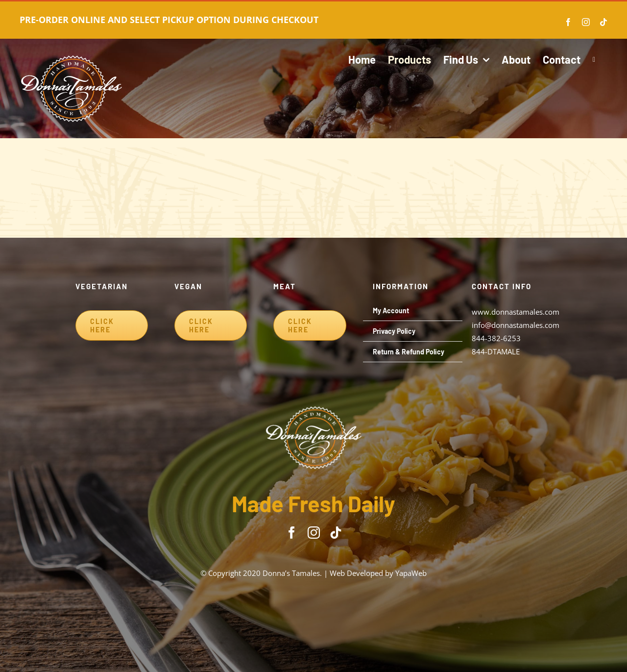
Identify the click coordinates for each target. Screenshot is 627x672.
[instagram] (314, 533)
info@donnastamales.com (516, 325)
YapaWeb (411, 573)
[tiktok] (336, 533)
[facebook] (292, 533)
